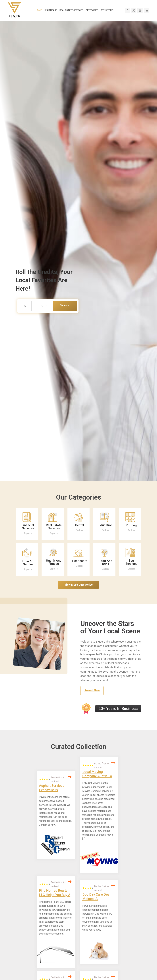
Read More (70, 777)
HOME (39, 10)
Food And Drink (106, 562)
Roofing (131, 525)
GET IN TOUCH (107, 10)
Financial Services (28, 527)
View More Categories (78, 585)
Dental (80, 525)
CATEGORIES (92, 10)
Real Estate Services (54, 527)
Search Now (64, 307)
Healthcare (80, 561)
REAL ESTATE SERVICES (71, 10)
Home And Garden (28, 563)
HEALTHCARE (51, 10)
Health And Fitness (54, 562)
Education (106, 525)
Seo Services (131, 562)
